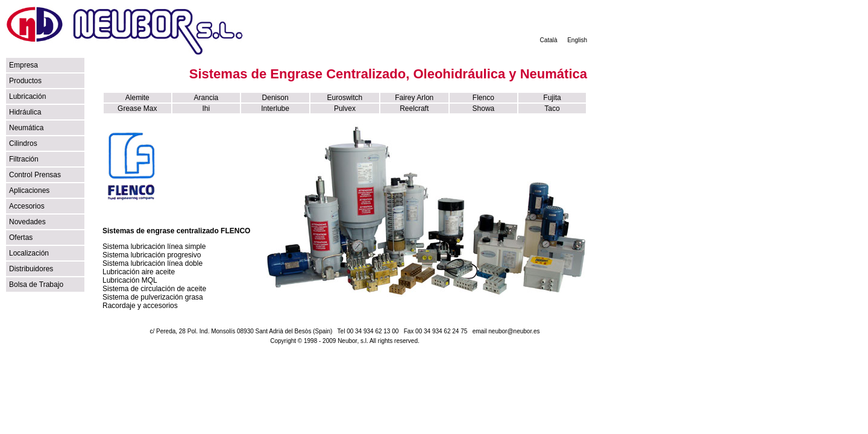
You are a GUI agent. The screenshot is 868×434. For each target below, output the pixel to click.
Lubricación (27, 96)
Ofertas (21, 237)
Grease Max (137, 108)
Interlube (275, 108)
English (577, 40)
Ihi (206, 108)
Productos (25, 81)
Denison (275, 98)
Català (549, 40)
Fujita (552, 98)
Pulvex (345, 108)
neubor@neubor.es (514, 331)
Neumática (26, 128)
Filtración (24, 159)
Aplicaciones (29, 190)
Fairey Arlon (414, 98)
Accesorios (27, 206)
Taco (552, 108)
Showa (484, 108)
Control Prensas (35, 175)
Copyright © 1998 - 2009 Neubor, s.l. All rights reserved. (345, 341)
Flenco (483, 98)
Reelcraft (414, 108)
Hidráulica (25, 112)
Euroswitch (345, 98)
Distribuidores (31, 269)
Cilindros (23, 143)
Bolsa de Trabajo (36, 285)
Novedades (27, 222)
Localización (29, 253)
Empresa (24, 65)
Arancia (206, 98)
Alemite (137, 98)
